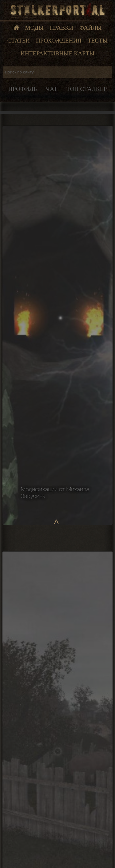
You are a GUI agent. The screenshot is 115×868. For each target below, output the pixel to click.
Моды (34, 28)
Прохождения (59, 41)
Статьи (19, 41)
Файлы (91, 28)
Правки (61, 28)
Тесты (98, 41)
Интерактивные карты (57, 53)
